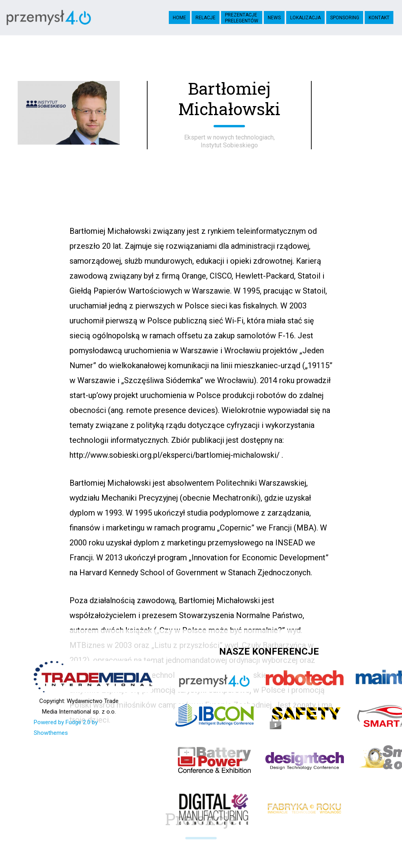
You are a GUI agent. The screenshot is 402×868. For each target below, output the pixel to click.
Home (179, 18)
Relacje (206, 18)
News (274, 18)
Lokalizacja (305, 18)
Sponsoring (345, 18)
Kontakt (379, 18)
